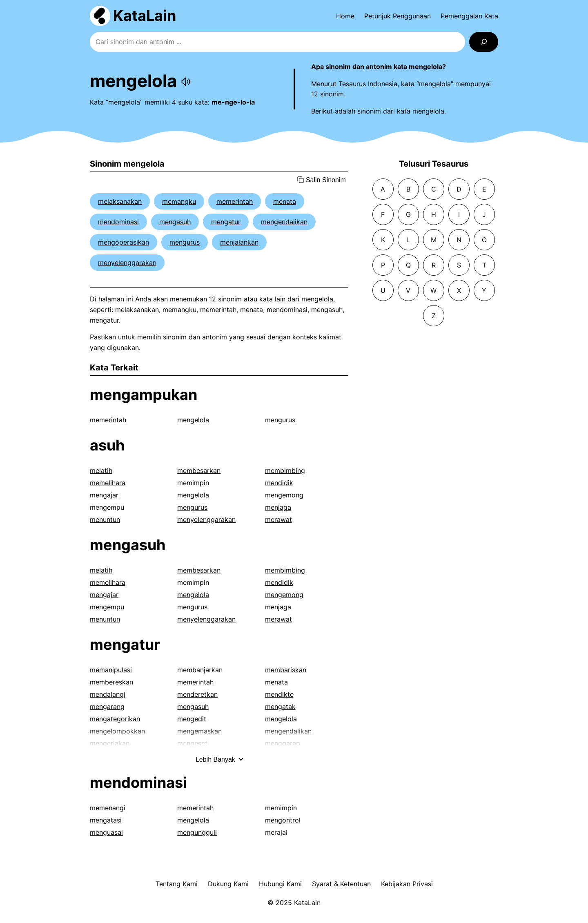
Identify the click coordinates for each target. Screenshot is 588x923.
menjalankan (239, 242)
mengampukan (144, 395)
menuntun (105, 519)
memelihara (108, 483)
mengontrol (283, 820)
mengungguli (197, 832)
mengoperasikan (124, 242)
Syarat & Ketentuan (341, 884)
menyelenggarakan (127, 263)
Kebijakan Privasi (407, 884)
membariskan (286, 670)
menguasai (106, 832)
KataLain (145, 16)
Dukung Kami (228, 884)
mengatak (280, 707)
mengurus (185, 242)
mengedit (192, 719)
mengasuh (175, 222)
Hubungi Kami (280, 884)
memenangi (108, 808)
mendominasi (118, 222)
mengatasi (106, 820)
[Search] (484, 42)
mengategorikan (115, 719)
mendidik (279, 483)
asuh (107, 445)
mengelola (193, 420)
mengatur (226, 222)
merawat (278, 519)
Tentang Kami (177, 884)
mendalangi (108, 694)
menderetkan (197, 694)
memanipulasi (111, 670)
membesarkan (199, 470)
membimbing (285, 470)
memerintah (235, 201)
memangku (179, 201)
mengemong (284, 495)
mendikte (279, 694)
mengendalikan (284, 222)
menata (285, 201)
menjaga (278, 507)
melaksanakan (120, 201)
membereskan (111, 682)
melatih (101, 470)
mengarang (107, 707)
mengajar (104, 495)
